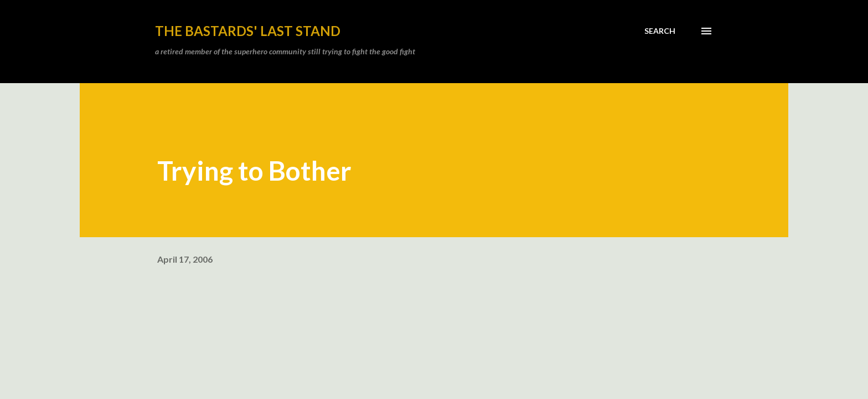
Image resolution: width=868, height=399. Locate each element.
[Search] (660, 31)
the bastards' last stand (248, 31)
